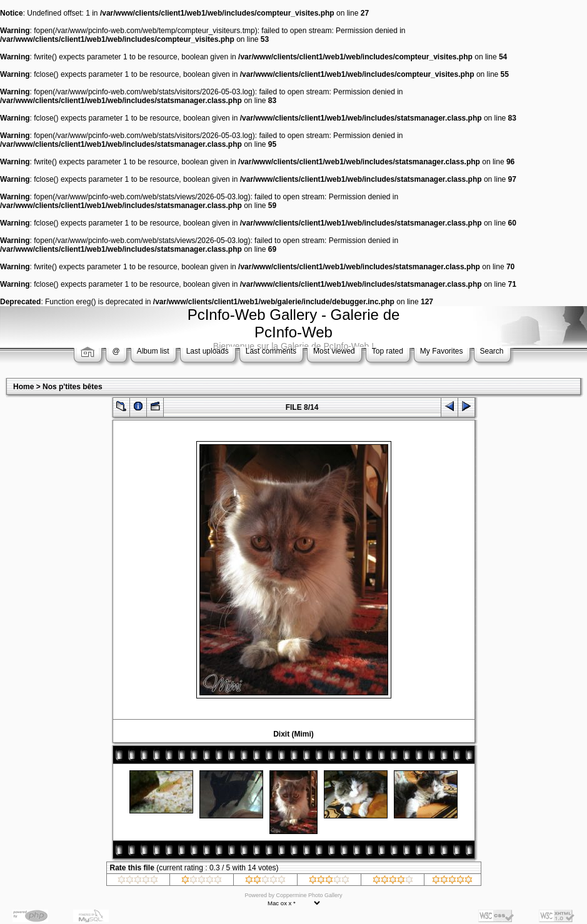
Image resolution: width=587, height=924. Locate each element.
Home (23, 387)
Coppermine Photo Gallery (309, 895)
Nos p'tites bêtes (73, 387)
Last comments (271, 351)
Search (492, 351)
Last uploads (208, 351)
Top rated (388, 351)
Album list (153, 351)
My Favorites (442, 351)
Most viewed (334, 351)
